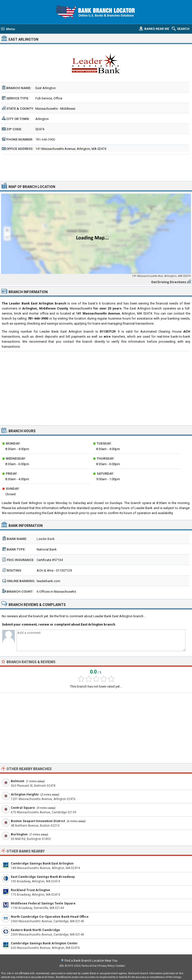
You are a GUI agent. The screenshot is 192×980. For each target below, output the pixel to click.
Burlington (19, 834)
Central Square (23, 808)
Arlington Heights (25, 794)
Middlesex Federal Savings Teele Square (43, 903)
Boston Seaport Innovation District (38, 821)
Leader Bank (46, 539)
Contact (120, 966)
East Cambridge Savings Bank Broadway (43, 877)
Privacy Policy (106, 966)
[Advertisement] (96, 167)
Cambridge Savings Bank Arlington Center (44, 943)
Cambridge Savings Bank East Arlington (42, 863)
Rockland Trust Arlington (30, 890)
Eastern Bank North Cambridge (35, 930)
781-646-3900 (45, 139)
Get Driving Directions (169, 282)
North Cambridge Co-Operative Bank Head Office (50, 917)
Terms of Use (89, 966)
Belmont (17, 781)
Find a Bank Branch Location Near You (91, 961)
